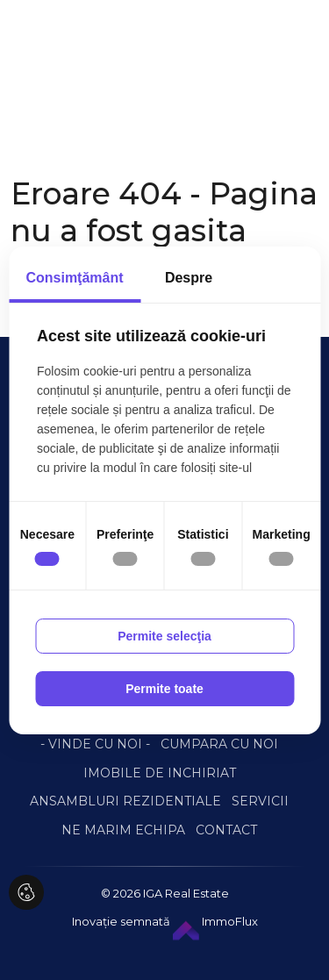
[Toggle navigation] (47, 69)
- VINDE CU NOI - (95, 744)
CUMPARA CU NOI (219, 744)
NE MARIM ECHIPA (123, 830)
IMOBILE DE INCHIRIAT (160, 773)
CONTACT (226, 830)
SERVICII (260, 801)
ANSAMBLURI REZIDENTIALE (125, 801)
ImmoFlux (215, 921)
